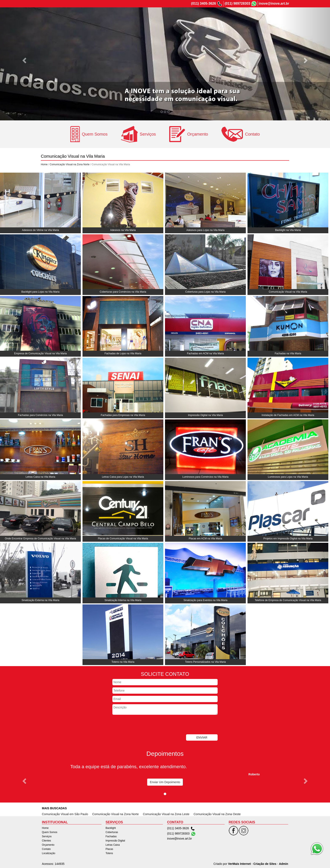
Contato (260, 16)
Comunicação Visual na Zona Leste (166, 814)
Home (167, 16)
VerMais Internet (239, 864)
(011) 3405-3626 (204, 3)
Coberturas (112, 832)
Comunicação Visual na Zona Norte (70, 164)
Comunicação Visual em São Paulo (65, 814)
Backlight (111, 828)
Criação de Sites (265, 864)
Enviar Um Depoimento (165, 782)
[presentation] (144, 725)
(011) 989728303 (237, 3)
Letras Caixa (113, 845)
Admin (283, 864)
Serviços (206, 16)
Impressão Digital (115, 841)
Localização (279, 16)
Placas (109, 849)
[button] (25, 60)
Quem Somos (185, 16)
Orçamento (241, 16)
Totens (109, 853)
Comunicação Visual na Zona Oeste (217, 814)
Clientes (223, 16)
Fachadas (111, 836)
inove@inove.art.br (274, 3)
